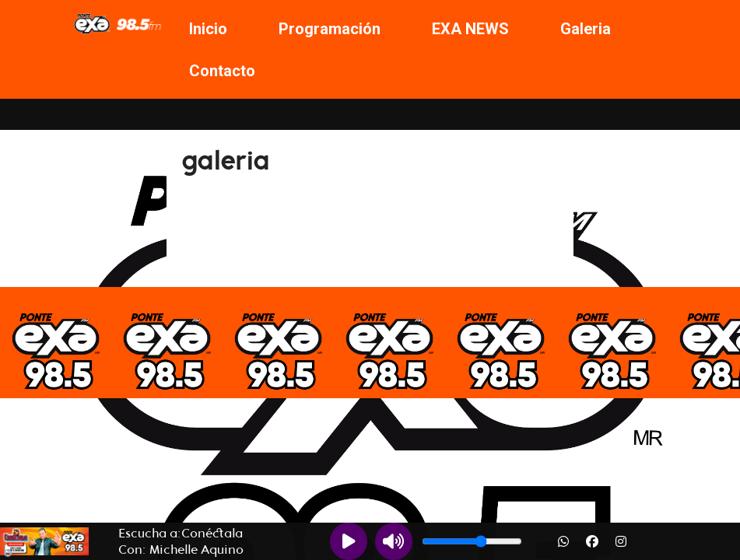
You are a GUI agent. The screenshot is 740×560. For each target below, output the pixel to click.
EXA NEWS (470, 29)
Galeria (586, 29)
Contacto (222, 71)
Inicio (208, 29)
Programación (330, 29)
